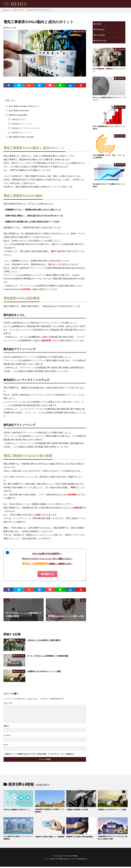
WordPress (84, 860)
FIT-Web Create (62, 860)
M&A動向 (22, 640)
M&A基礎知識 (101, 30)
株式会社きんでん (16, 119)
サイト (6, 745)
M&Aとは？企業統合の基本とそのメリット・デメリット (109, 101)
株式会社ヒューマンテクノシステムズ (24, 128)
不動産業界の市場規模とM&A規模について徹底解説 (49, 811)
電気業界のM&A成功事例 (16, 115)
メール (7, 735)
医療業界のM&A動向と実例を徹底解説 (80, 839)
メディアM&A (73, 857)
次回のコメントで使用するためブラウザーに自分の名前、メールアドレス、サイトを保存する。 (40, 754)
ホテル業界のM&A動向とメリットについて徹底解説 (18, 839)
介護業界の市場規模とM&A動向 (80, 810)
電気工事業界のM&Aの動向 (17, 111)
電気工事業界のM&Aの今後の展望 (20, 137)
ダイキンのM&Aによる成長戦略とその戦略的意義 (51, 656)
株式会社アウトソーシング (20, 124)
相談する (49, 574)
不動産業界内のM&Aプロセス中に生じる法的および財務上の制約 (112, 839)
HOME (8, 10)
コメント (8, 703)
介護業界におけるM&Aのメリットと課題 (47, 671)
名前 (6, 726)
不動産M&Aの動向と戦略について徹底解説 (49, 839)
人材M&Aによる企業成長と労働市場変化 (47, 640)
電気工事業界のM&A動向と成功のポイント (41, 10)
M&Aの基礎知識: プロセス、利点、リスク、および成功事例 (109, 160)
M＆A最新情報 (101, 36)
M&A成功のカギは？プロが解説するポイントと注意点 (109, 189)
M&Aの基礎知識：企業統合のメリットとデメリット (109, 72)
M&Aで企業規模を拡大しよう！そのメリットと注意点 (109, 130)
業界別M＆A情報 (18, 10)
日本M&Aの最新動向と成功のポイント (18, 811)
